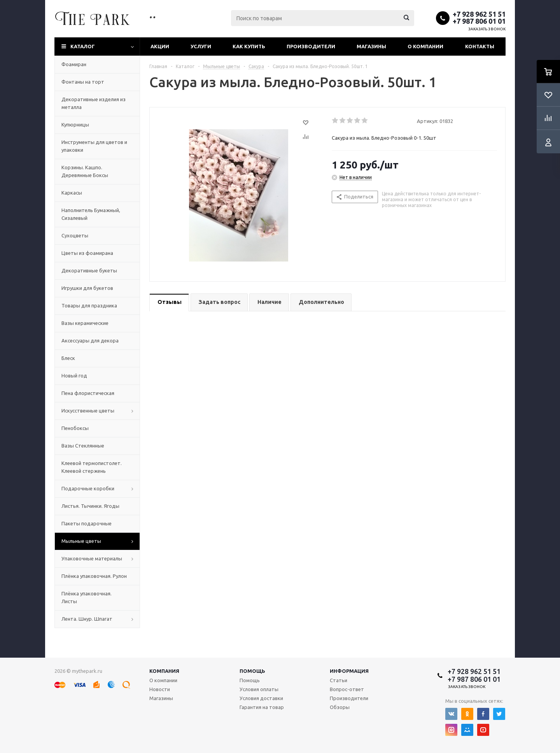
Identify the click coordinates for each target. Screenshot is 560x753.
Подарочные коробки (88, 488)
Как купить (249, 46)
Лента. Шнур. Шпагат (87, 619)
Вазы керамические (85, 323)
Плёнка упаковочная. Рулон (94, 576)
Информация (349, 671)
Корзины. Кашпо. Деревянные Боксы (85, 171)
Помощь (252, 671)
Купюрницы (75, 125)
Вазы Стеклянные (83, 446)
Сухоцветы (75, 235)
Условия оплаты (259, 689)
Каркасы (72, 193)
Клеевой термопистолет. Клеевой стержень (92, 467)
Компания (164, 671)
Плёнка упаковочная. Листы (87, 597)
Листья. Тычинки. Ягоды (90, 506)
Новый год (74, 376)
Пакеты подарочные (87, 523)
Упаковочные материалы (92, 558)
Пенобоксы (75, 428)
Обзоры (340, 707)
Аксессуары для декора (90, 341)
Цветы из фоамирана (87, 253)
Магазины (371, 46)
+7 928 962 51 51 (479, 14)
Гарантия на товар (262, 707)
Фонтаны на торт (83, 82)
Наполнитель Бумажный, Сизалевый (91, 214)
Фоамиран (74, 64)
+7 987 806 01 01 (479, 21)
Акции (160, 46)
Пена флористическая (88, 393)
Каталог (83, 46)
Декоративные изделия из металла (94, 103)
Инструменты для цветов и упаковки (94, 146)
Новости (160, 689)
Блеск (68, 358)
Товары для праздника (89, 305)
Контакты (480, 46)
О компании (425, 46)
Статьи (339, 680)
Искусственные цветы (88, 411)
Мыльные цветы (81, 541)
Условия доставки (261, 698)
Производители (311, 46)
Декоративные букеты (89, 270)
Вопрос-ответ (347, 689)
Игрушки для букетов (87, 288)
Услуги (201, 46)
